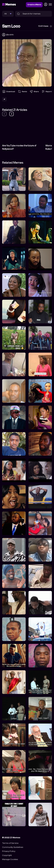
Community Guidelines (13, 847)
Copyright (7, 855)
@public (10, 35)
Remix (22, 92)
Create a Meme (34, 5)
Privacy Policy (9, 851)
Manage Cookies (10, 859)
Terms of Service (10, 843)
